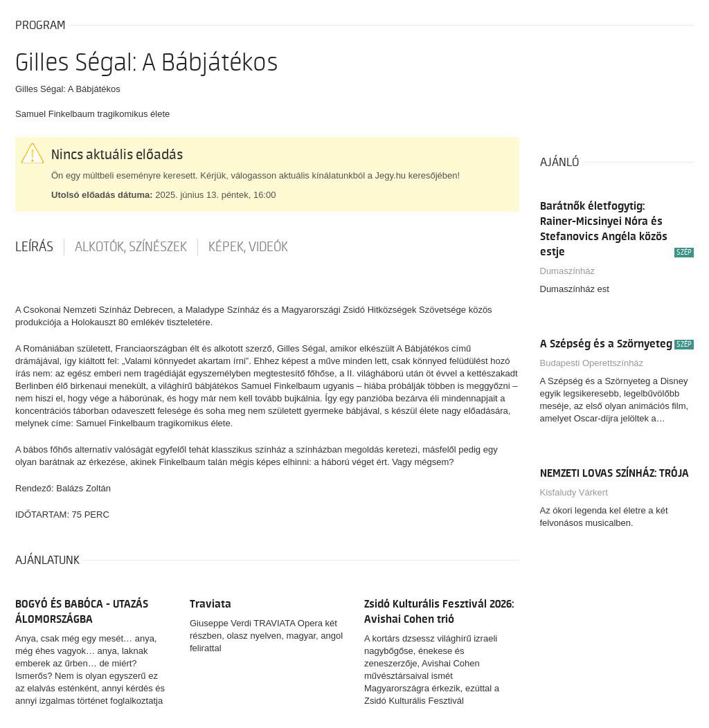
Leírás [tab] (34, 247)
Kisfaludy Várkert (574, 492)
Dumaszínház (567, 271)
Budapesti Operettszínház (592, 363)
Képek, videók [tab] (248, 247)
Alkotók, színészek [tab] (131, 247)
